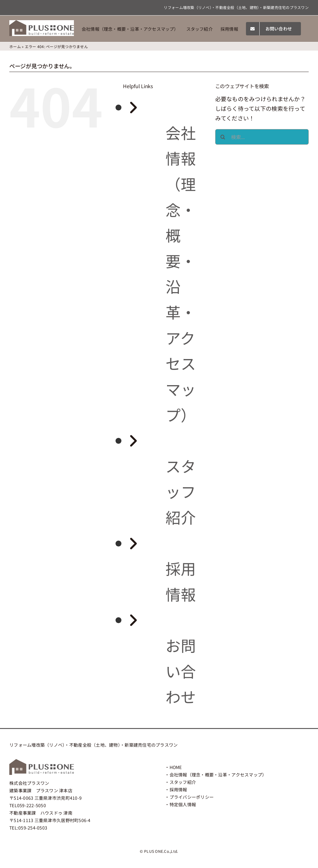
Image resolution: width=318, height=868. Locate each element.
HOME (176, 767)
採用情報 (178, 789)
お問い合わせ (181, 671)
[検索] (223, 137)
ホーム (15, 46)
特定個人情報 (183, 804)
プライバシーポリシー (192, 797)
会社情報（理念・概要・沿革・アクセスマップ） (218, 775)
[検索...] (262, 137)
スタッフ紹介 (181, 491)
